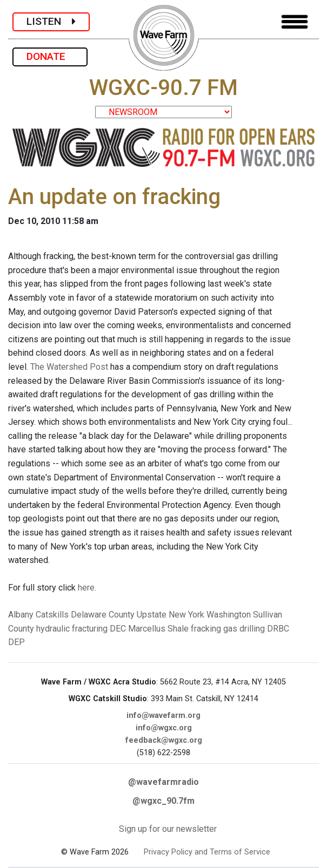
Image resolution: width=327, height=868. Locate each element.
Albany (21, 615)
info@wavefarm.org (163, 716)
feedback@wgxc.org (164, 740)
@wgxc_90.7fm (163, 801)
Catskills (52, 615)
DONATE (50, 56)
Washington (229, 615)
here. (87, 588)
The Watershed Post (69, 367)
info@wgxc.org (164, 728)
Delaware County (103, 615)
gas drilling (244, 629)
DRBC (278, 629)
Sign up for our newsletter (168, 829)
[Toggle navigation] (295, 22)
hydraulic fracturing (72, 629)
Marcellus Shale (158, 629)
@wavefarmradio (163, 782)
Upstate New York (171, 615)
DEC (118, 629)
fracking (206, 629)
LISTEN (51, 21)
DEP (16, 642)
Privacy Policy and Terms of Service (207, 852)
